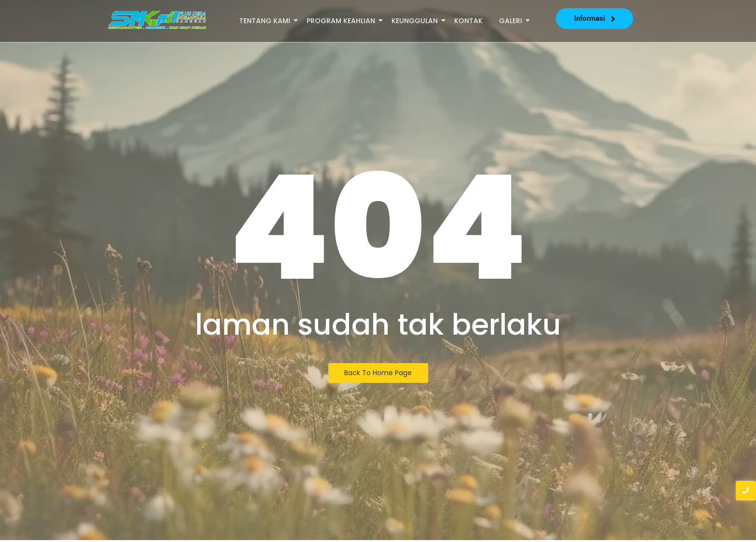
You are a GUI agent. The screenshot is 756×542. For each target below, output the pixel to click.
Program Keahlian (343, 21)
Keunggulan (416, 21)
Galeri (512, 21)
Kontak (468, 21)
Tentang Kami (266, 21)
